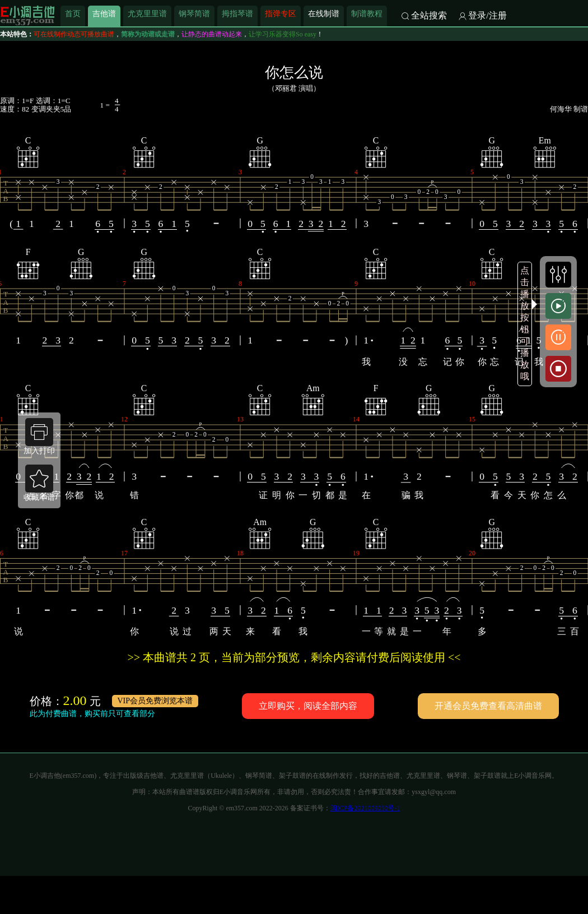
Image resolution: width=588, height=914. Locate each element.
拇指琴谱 (237, 13)
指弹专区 (281, 13)
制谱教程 (367, 13)
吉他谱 (104, 13)
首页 (73, 13)
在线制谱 (324, 13)
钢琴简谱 (194, 13)
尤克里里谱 (147, 13)
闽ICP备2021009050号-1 (365, 808)
